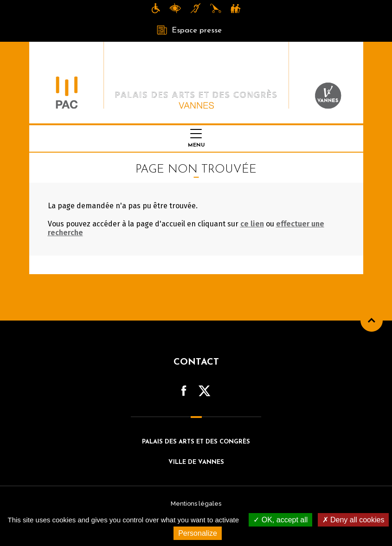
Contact (196, 362)
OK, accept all (280, 520)
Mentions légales (196, 504)
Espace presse (189, 30)
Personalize (198, 533)
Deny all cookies (353, 520)
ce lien (252, 224)
